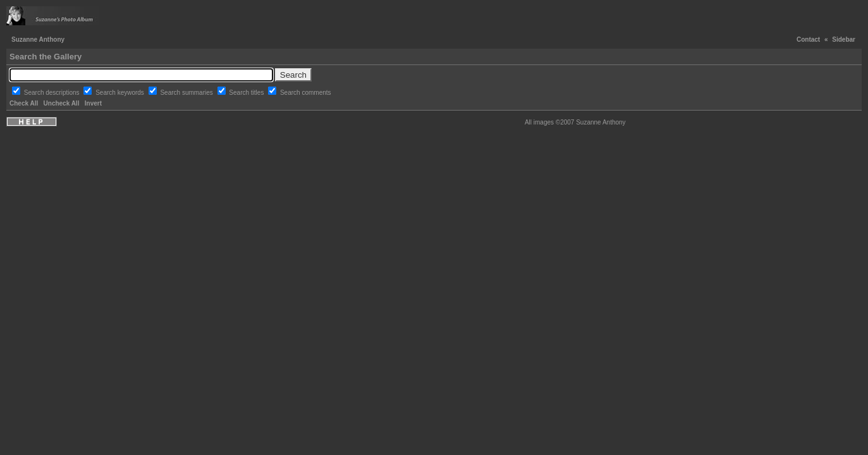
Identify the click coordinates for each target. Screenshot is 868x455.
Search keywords (120, 93)
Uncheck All (62, 103)
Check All (24, 103)
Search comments (306, 93)
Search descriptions (53, 93)
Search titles (247, 93)
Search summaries (187, 93)
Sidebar (844, 39)
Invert (93, 103)
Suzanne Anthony (38, 39)
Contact (808, 39)
